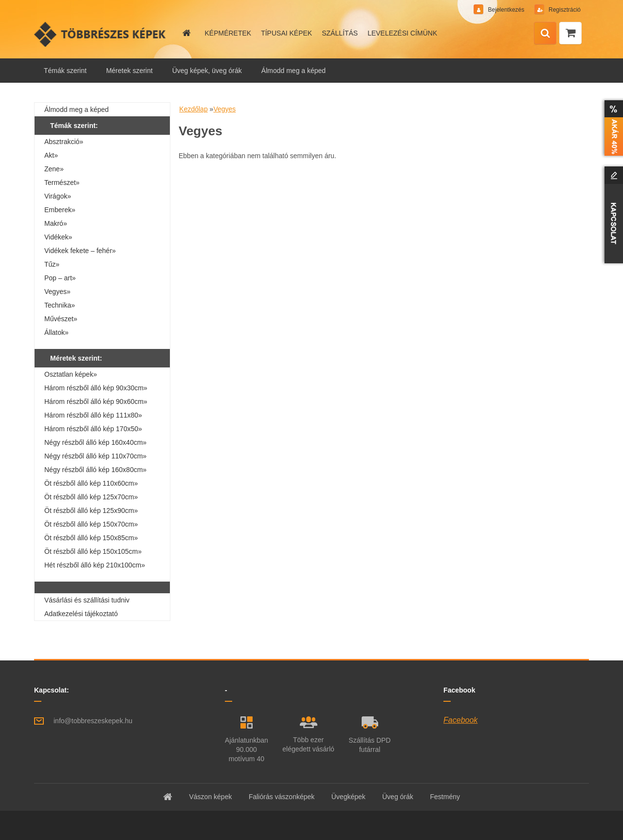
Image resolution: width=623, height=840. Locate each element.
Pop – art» (60, 278)
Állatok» (56, 332)
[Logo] (101, 34)
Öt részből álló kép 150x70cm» (91, 524)
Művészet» (61, 319)
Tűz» (52, 264)
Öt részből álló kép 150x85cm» (91, 538)
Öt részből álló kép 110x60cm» (91, 483)
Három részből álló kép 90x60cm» (96, 402)
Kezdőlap (193, 109)
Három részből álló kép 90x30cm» (96, 388)
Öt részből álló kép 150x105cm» (93, 551)
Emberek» (60, 210)
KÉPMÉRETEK (228, 33)
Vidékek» (58, 237)
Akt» (51, 155)
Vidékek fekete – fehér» (80, 251)
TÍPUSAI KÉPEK (286, 33)
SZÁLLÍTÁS (340, 33)
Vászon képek (210, 797)
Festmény (445, 797)
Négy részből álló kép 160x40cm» (95, 442)
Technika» (60, 305)
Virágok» (58, 196)
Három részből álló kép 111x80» (93, 415)
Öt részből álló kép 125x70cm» (91, 497)
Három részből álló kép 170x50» (93, 429)
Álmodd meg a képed (293, 71)
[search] (545, 34)
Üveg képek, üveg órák (207, 71)
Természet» (62, 183)
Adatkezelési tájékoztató (81, 614)
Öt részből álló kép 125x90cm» (91, 511)
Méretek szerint (129, 71)
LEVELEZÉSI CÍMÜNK (402, 33)
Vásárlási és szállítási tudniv (87, 600)
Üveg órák (398, 797)
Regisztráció (564, 10)
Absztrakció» (64, 142)
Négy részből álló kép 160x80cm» (95, 470)
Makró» (56, 223)
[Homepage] (186, 33)
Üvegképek (348, 797)
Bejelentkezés (506, 10)
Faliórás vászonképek (282, 797)
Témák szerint (65, 71)
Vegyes (224, 109)
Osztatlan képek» (71, 374)
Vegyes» (57, 292)
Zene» (54, 169)
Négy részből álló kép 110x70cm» (95, 456)
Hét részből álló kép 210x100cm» (95, 565)
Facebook (460, 720)
